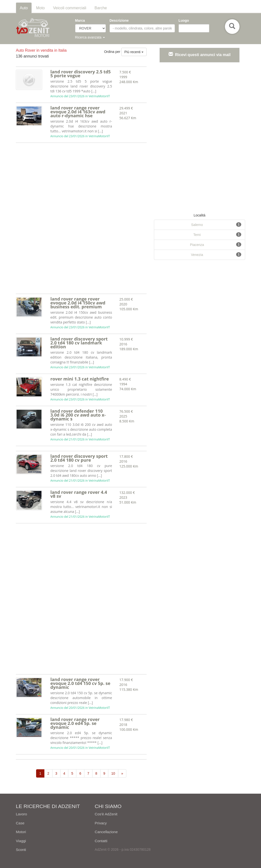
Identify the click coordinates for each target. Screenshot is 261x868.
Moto (40, 8)
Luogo (184, 20)
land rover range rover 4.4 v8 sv (79, 494)
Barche (101, 8)
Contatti (101, 841)
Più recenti (134, 52)
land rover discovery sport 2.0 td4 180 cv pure (79, 458)
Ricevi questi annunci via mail (203, 55)
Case (20, 823)
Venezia (197, 255)
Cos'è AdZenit (106, 814)
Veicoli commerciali (70, 8)
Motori (21, 832)
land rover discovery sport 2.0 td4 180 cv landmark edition (79, 343)
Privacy (101, 823)
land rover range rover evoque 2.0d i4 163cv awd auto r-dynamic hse (78, 112)
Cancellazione (106, 832)
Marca (80, 20)
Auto (24, 8)
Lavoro (21, 814)
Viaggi (21, 841)
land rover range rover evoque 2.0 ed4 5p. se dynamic (75, 723)
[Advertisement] (47, 219)
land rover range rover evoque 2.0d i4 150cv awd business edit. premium (78, 303)
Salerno (197, 225)
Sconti (21, 850)
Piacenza (197, 245)
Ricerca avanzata (90, 37)
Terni (197, 235)
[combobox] (194, 28)
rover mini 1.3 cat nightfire (80, 379)
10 (113, 773)
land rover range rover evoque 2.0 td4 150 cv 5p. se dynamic (80, 683)
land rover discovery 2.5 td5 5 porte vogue (80, 74)
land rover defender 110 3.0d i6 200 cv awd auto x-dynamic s (78, 415)
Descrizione (119, 20)
